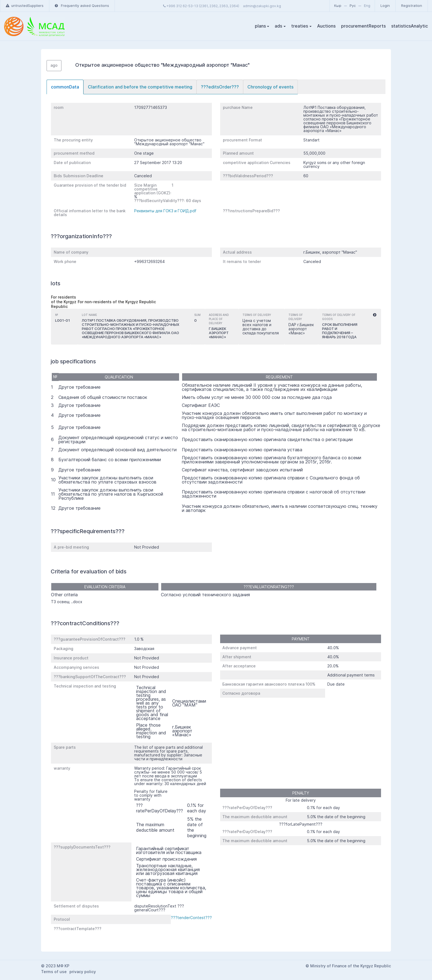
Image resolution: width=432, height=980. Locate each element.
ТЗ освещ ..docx (67, 602)
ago (54, 65)
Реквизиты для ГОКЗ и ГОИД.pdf (165, 211)
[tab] (65, 87)
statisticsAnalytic (410, 26)
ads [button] (278, 26)
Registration (412, 6)
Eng (367, 6)
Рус (353, 6)
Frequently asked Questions (82, 6)
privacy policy (83, 972)
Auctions (326, 26)
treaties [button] (300, 26)
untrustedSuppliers (25, 6)
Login (385, 6)
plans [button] (260, 26)
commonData (65, 87)
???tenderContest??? (191, 918)
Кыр (338, 6)
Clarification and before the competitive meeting (140, 87)
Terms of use (54, 972)
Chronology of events (270, 87)
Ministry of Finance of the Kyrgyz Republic (351, 966)
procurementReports (363, 26)
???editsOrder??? (220, 87)
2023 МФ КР (58, 966)
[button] (375, 315)
